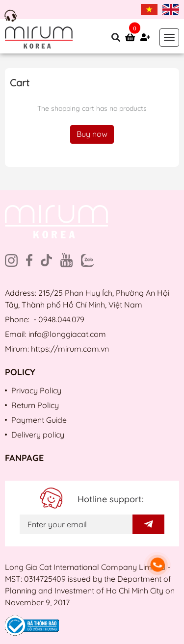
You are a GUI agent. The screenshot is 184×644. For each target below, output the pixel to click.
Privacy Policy (36, 390)
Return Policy (35, 405)
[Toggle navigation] (169, 38)
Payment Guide (39, 420)
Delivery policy (38, 435)
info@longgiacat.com (67, 334)
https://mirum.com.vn (70, 349)
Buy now (92, 134)
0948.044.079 (61, 319)
